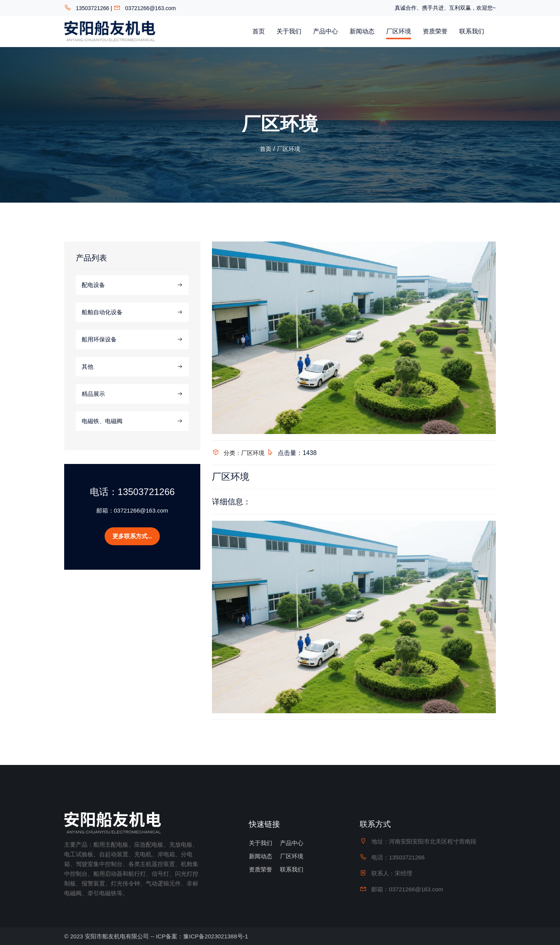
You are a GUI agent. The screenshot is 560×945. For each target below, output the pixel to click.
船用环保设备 (132, 339)
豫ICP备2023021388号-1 (216, 936)
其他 (132, 367)
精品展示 (132, 394)
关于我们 (289, 31)
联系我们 (472, 31)
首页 (259, 31)
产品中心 (325, 31)
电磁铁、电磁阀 (132, 421)
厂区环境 (399, 31)
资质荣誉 (435, 31)
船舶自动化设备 (132, 312)
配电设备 (132, 285)
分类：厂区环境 (244, 453)
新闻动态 (362, 31)
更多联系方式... (132, 536)
